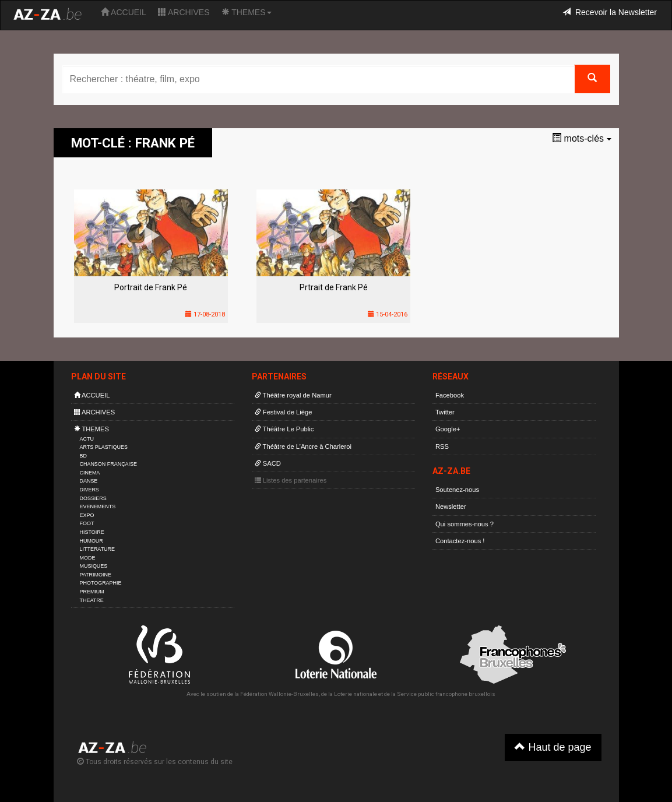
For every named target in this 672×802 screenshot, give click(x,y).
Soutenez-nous (457, 490)
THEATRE (92, 600)
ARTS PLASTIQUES (104, 447)
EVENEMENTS (98, 506)
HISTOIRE (92, 532)
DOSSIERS (93, 498)
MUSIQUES (94, 566)
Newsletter (451, 506)
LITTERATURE (98, 549)
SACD (268, 463)
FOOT (87, 523)
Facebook (450, 395)
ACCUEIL (124, 12)
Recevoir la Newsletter (610, 12)
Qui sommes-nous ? (465, 524)
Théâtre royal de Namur (293, 395)
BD (83, 456)
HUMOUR (92, 541)
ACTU (87, 439)
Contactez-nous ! (460, 541)
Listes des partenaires (291, 480)
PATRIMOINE (96, 575)
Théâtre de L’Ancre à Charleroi (303, 446)
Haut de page (553, 747)
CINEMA (90, 473)
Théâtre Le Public (284, 429)
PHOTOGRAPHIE (101, 583)
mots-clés (581, 138)
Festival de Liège (284, 412)
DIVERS (89, 490)
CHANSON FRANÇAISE (109, 464)
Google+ (448, 429)
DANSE (89, 481)
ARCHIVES (184, 12)
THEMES (247, 12)
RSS (442, 446)
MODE (88, 558)
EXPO (87, 515)
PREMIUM (92, 592)
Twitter (445, 412)
